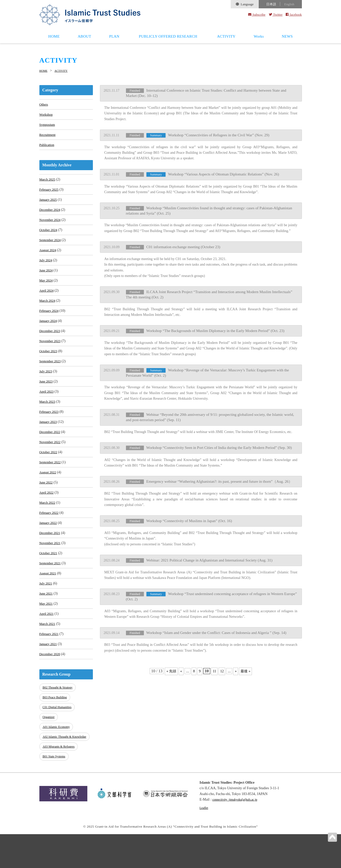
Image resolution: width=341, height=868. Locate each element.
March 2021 (48, 661)
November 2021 (51, 574)
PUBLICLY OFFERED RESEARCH (168, 36)
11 (214, 659)
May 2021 (47, 639)
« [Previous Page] (180, 659)
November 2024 (51, 226)
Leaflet (205, 841)
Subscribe (257, 15)
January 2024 (49, 335)
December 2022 (51, 454)
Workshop (47, 115)
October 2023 (49, 367)
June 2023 (47, 400)
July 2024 (46, 270)
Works (259, 36)
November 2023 (51, 357)
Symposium (48, 126)
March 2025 (48, 183)
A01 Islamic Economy (58, 760)
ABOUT (84, 36)
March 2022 (48, 530)
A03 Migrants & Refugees (60, 782)
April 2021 (47, 650)
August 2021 (48, 606)
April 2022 (47, 519)
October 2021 (49, 585)
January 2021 (49, 682)
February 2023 (50, 433)
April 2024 (47, 302)
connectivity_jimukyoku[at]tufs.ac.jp (239, 833)
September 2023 (51, 378)
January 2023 (49, 443)
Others (44, 104)
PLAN (114, 36)
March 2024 (48, 313)
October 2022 (49, 476)
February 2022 (50, 541)
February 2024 (50, 324)
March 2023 (48, 422)
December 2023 (51, 346)
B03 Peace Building (56, 735)
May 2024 (47, 291)
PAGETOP (332, 837)
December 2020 (51, 693)
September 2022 (51, 487)
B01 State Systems (55, 791)
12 (222, 659)
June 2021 (47, 628)
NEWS (287, 36)
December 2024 (51, 215)
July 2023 (46, 389)
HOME (54, 36)
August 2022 (48, 498)
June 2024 (47, 281)
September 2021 (51, 595)
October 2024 (49, 237)
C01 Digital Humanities (59, 743)
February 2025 (50, 194)
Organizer (49, 752)
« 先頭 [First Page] (170, 659)
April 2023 (47, 411)
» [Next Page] (237, 659)
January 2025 (49, 205)
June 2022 (47, 509)
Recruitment (48, 137)
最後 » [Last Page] (247, 659)
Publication (47, 148)
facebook (294, 15)
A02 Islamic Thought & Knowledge (59, 771)
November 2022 (51, 465)
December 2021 (51, 563)
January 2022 (49, 552)
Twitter (276, 15)
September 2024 (51, 248)
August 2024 (48, 259)
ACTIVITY (226, 36)
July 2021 (46, 617)
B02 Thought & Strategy (59, 726)
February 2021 (50, 671)
